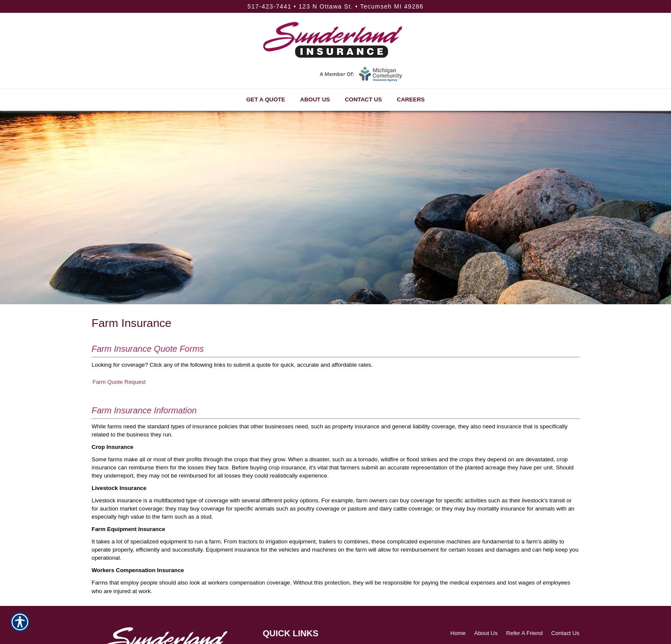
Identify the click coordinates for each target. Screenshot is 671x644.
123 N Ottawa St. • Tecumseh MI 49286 (361, 6)
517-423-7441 (269, 6)
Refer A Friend (524, 633)
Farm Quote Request (119, 382)
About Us (486, 633)
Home (458, 633)
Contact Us (565, 633)
